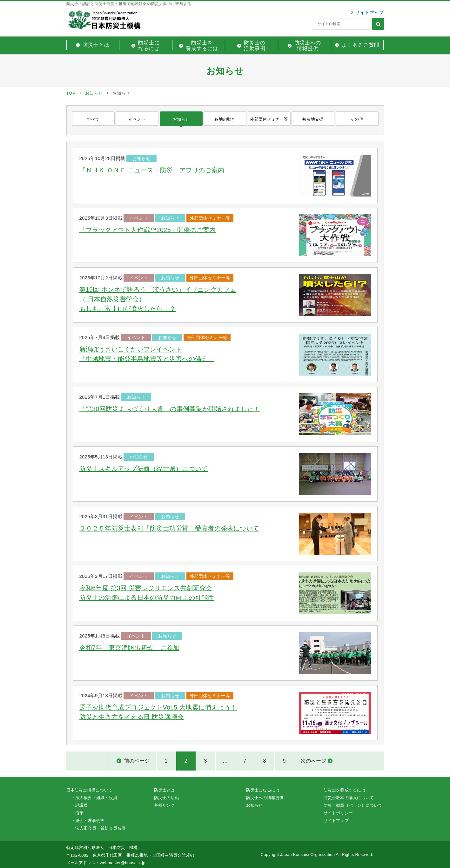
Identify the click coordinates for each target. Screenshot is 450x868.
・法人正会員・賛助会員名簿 (98, 828)
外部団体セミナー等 (269, 119)
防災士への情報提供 (265, 798)
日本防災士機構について (90, 790)
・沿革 (77, 813)
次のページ (313, 761)
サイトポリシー (338, 813)
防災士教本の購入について (349, 798)
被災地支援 (313, 119)
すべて (93, 119)
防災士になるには (263, 790)
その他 (357, 119)
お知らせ (94, 93)
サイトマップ (369, 12)
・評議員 (80, 805)
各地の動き (225, 119)
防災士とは (165, 790)
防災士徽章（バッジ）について (353, 805)
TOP (71, 93)
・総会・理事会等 (88, 821)
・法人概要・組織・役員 (94, 798)
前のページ (137, 761)
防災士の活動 (167, 798)
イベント (137, 119)
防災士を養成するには (345, 790)
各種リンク (165, 805)
